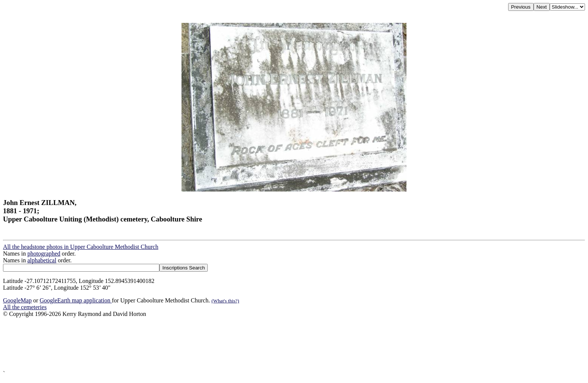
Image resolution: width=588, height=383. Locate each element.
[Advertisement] (228, 344)
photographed (44, 254)
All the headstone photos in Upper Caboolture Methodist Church (81, 247)
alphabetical (42, 260)
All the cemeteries (25, 307)
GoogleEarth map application (76, 300)
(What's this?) (225, 301)
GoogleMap (17, 300)
